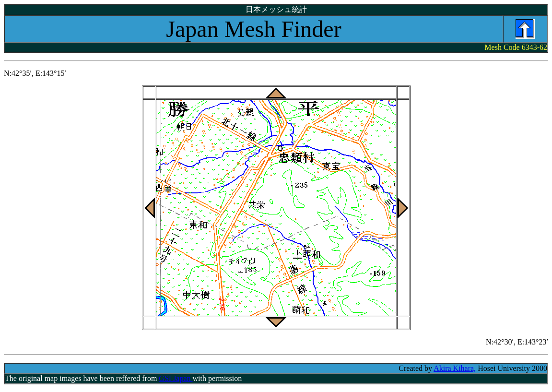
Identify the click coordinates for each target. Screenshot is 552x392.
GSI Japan (176, 378)
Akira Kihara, (455, 368)
